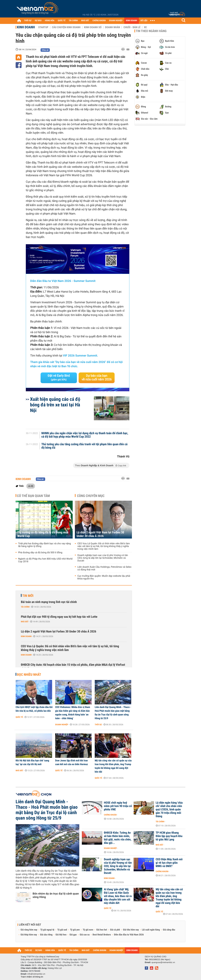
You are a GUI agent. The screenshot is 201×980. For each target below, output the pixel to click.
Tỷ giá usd (62, 930)
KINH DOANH (132, 21)
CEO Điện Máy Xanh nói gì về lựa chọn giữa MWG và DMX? (169, 863)
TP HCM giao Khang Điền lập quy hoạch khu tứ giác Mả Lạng (169, 836)
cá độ (31, 486)
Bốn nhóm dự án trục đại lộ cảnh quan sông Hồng (56, 895)
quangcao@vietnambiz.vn (163, 962)
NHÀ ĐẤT (85, 21)
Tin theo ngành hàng (151, 31)
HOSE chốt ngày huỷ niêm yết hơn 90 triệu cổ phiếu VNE (118, 806)
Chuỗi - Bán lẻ (132, 27)
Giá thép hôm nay (29, 935)
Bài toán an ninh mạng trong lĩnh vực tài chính (49, 602)
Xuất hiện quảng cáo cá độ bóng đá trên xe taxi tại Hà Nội (55, 405)
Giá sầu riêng (46, 935)
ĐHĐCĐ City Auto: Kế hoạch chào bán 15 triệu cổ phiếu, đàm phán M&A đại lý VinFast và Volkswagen (73, 667)
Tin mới (28, 596)
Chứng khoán (110, 815)
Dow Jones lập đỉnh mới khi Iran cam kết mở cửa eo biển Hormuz (72, 762)
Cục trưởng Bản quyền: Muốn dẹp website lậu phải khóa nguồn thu (104, 577)
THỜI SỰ (28, 21)
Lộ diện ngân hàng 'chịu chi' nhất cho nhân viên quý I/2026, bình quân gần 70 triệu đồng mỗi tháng (169, 810)
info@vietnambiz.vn (36, 974)
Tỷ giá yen (75, 930)
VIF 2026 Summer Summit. (80, 356)
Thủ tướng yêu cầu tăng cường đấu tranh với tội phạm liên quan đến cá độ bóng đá (84, 446)
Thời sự (98, 725)
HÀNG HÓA (50, 21)
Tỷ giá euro (88, 930)
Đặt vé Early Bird (59, 378)
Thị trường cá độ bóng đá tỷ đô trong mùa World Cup (43, 534)
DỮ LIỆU (144, 21)
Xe (145, 27)
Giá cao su (85, 935)
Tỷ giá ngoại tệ (47, 930)
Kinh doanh (26, 27)
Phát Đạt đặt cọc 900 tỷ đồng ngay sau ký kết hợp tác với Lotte (59, 617)
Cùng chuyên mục (91, 496)
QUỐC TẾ (62, 21)
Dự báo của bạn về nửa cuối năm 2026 (97, 378)
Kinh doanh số (93, 27)
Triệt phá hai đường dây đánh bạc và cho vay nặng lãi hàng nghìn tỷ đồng (44, 545)
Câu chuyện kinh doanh (66, 27)
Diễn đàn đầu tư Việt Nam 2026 (129, 935)
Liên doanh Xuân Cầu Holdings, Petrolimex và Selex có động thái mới (104, 568)
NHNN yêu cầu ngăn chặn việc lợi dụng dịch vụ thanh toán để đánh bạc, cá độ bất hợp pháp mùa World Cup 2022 (85, 435)
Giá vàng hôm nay (29, 930)
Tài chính (25, 607)
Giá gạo (73, 935)
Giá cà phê (115, 930)
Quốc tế (19, 717)
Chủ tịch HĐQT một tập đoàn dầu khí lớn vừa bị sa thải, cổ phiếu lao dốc (34, 709)
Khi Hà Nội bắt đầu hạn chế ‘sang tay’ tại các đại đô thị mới (32, 762)
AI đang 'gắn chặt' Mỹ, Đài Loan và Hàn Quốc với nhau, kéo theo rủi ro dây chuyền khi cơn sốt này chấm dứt (118, 896)
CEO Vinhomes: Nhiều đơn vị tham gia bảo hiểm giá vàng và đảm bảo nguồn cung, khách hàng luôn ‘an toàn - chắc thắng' (73, 713)
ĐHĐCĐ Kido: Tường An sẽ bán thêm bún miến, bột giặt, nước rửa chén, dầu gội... (118, 838)
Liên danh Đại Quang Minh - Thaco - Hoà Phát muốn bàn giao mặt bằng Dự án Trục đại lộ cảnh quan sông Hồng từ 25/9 (113, 713)
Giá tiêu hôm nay (131, 930)
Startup (43, 27)
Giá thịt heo (61, 935)
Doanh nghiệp (62, 725)
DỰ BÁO (38, 21)
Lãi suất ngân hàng (151, 930)
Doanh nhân (113, 27)
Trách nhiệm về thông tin (32, 977)
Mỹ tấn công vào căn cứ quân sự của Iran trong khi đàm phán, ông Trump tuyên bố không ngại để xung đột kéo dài (113, 766)
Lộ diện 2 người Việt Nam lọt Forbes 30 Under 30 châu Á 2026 (100, 534)
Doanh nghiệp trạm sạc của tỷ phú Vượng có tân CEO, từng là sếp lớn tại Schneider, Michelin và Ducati (103, 558)
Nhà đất (25, 622)
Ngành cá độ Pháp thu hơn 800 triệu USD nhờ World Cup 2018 (45, 560)
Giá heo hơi (102, 930)
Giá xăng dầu (169, 930)
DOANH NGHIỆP (116, 21)
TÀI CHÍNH (73, 21)
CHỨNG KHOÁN (99, 21)
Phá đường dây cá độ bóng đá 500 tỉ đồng (40, 553)
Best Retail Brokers (102, 935)
